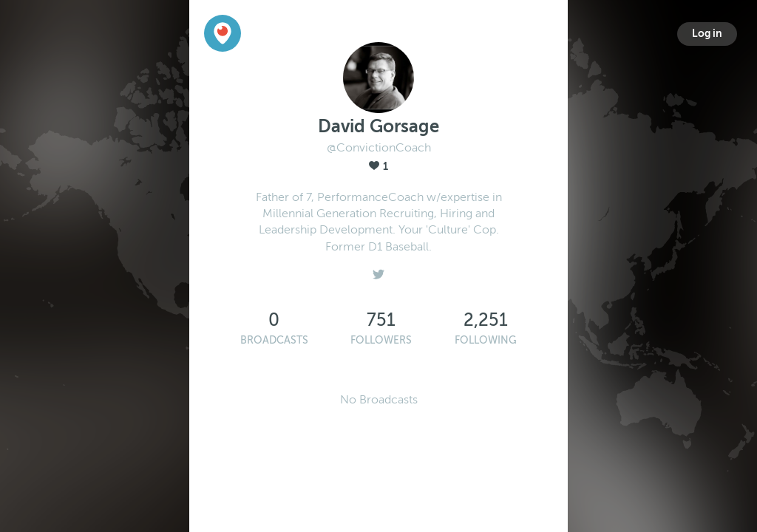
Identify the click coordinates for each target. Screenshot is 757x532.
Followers (381, 340)
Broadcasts (274, 340)
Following (486, 340)
